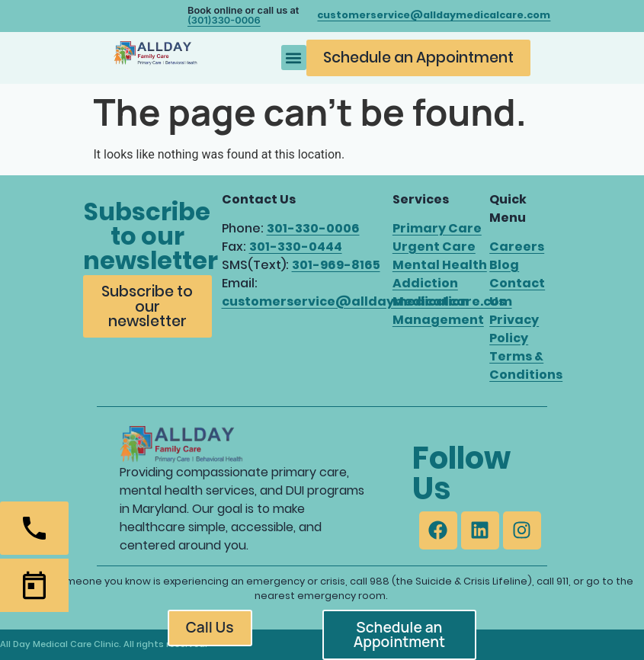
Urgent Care (434, 247)
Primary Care (437, 228)
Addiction (425, 283)
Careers (517, 247)
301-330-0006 (313, 228)
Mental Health (440, 265)
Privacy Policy (514, 329)
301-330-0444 (296, 247)
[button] (294, 58)
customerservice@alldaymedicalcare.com (367, 301)
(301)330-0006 (224, 20)
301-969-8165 (336, 265)
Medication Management (438, 311)
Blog (504, 265)
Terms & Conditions (526, 365)
